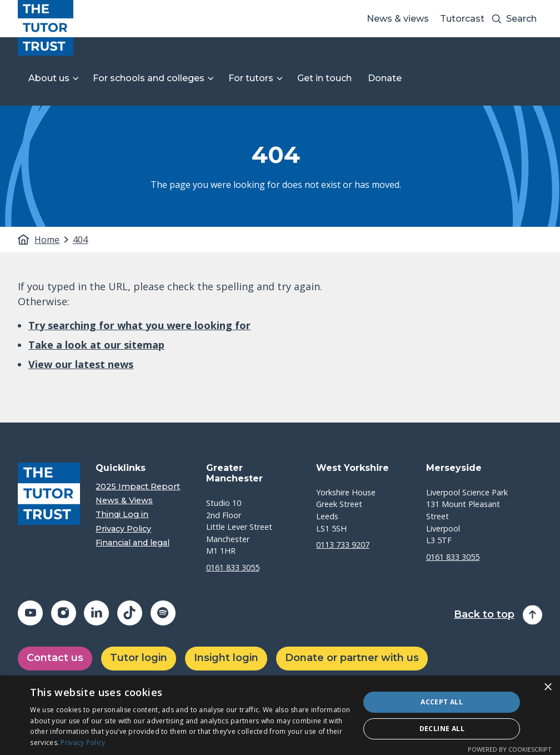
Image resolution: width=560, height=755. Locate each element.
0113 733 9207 (343, 545)
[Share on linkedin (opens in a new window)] (96, 613)
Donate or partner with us (352, 658)
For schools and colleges (149, 78)
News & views (398, 19)
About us (49, 78)
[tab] (52, 240)
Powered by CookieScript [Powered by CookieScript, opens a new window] (510, 749)
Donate (385, 78)
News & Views (124, 501)
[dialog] (280, 715)
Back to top (484, 615)
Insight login (226, 658)
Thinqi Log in (122, 515)
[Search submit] (497, 19)
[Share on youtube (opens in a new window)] (30, 613)
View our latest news (81, 364)
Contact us (55, 658)
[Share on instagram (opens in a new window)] (64, 613)
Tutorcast (462, 19)
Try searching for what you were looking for (139, 325)
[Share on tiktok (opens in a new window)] (130, 613)
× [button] (547, 687)
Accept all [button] (442, 702)
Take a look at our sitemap (96, 345)
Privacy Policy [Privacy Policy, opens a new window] (83, 742)
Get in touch (324, 78)
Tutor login (139, 658)
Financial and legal (132, 543)
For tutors (251, 78)
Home (46, 240)
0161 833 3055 (233, 567)
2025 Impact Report (138, 487)
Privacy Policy (123, 529)
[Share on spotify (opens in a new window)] (163, 613)
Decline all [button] (442, 729)
